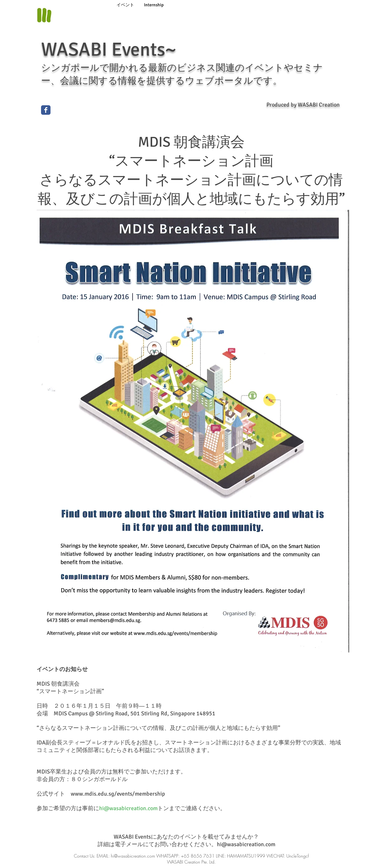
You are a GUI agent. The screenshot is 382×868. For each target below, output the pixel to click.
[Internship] (154, 5)
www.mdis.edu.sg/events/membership (118, 794)
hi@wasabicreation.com (128, 808)
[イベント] (125, 5)
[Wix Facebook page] (46, 110)
